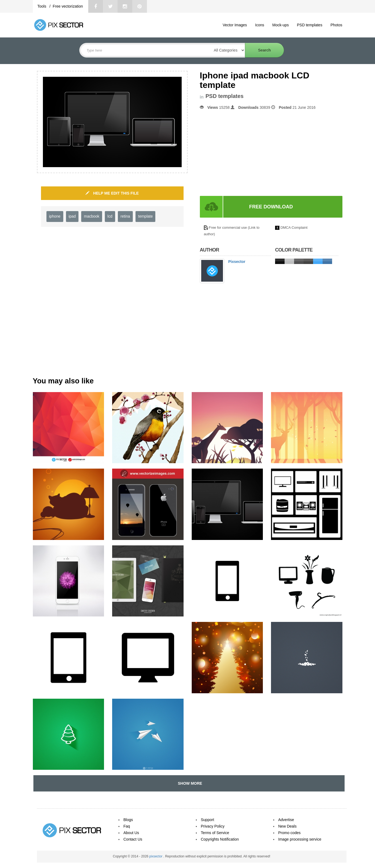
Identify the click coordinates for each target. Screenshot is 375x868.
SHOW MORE (189, 783)
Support (208, 820)
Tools (42, 6)
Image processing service (300, 839)
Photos (336, 25)
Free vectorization (68, 6)
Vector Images (235, 25)
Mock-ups (281, 25)
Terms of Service (215, 833)
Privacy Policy (213, 826)
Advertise (286, 820)
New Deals (288, 826)
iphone (55, 216)
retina (125, 216)
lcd (110, 216)
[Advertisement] (245, 153)
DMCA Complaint (294, 228)
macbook (92, 216)
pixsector (156, 856)
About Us (131, 833)
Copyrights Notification (220, 839)
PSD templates (310, 25)
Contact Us (133, 839)
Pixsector (237, 262)
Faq (127, 826)
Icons (259, 25)
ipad (72, 216)
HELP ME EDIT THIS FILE (112, 193)
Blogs (128, 820)
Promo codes (289, 833)
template (146, 216)
